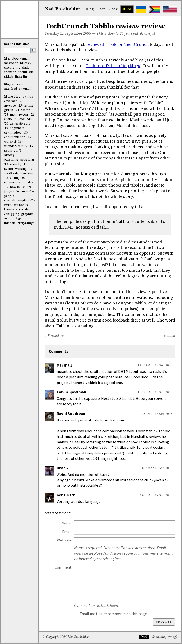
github (9, 77)
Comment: (64, 567)
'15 (31, 146)
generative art (20, 124)
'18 (25, 133)
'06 (6, 187)
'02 (32, 201)
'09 (11, 174)
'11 (25, 165)
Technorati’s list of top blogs (113, 66)
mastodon (11, 63)
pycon (23, 115)
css (21, 210)
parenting (11, 160)
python (28, 97)
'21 (16, 119)
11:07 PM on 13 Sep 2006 (155, 392)
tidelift (22, 72)
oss (24, 192)
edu (29, 119)
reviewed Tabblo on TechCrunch (118, 45)
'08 (6, 178)
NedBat (63, 9)
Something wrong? (165, 637)
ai (5, 174)
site (31, 72)
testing (29, 106)
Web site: (65, 540)
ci (15, 142)
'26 (21, 101)
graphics (27, 214)
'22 (32, 115)
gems (8, 151)
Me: (7, 59)
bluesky (26, 63)
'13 (18, 155)
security (16, 165)
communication (15, 183)
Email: (67, 532)
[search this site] (17, 51)
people (9, 196)
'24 (17, 110)
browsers (11, 210)
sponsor (10, 72)
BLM (127, 9)
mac (7, 219)
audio (8, 119)
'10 (30, 169)
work (8, 142)
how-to (15, 187)
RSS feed (10, 89)
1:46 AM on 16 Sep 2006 (156, 468)
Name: (67, 523)
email (25, 59)
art (16, 205)
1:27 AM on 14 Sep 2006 (156, 414)
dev (31, 183)
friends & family (16, 146)
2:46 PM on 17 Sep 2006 (156, 495)
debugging (12, 214)
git (16, 151)
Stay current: (14, 84)
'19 (6, 128)
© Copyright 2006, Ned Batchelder (66, 637)
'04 (18, 192)
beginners (17, 128)
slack (25, 68)
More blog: (13, 97)
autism (27, 174)
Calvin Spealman (71, 392)
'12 (6, 165)
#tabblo (169, 336)
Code (113, 9)
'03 (31, 192)
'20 (6, 124)
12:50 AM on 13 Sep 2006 (155, 365)
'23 (6, 115)
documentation (15, 137)
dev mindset (12, 133)
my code (10, 106)
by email (25, 89)
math (14, 115)
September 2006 (78, 34)
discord (9, 68)
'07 (23, 178)
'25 (20, 106)
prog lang (27, 160)
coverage (11, 101)
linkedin (21, 77)
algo (17, 174)
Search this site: (16, 44)
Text (101, 9)
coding (15, 178)
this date (10, 223)
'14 (21, 151)
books (24, 205)
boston (25, 110)
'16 (20, 142)
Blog (90, 9)
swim (8, 205)
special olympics (16, 201)
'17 (29, 137)
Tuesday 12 (54, 34)
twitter (9, 169)
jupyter (9, 192)
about (16, 59)
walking (21, 169)
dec (27, 210)
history (9, 155)
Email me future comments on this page (111, 614)
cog (22, 119)
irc (18, 68)
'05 (24, 187)
